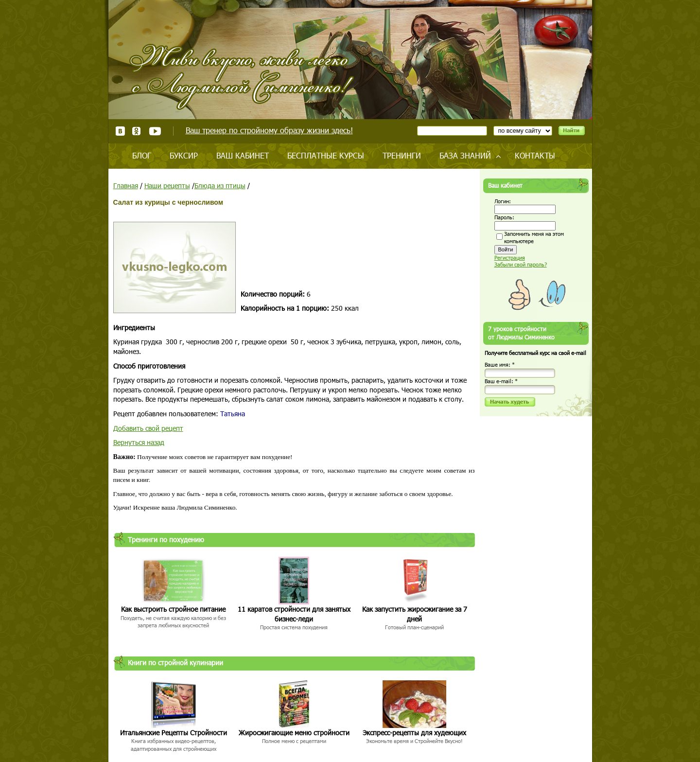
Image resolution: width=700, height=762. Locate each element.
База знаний (465, 155)
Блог (142, 155)
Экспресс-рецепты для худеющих (414, 733)
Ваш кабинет (243, 155)
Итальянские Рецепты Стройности (174, 733)
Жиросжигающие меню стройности (294, 733)
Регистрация (510, 257)
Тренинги (402, 155)
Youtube (155, 131)
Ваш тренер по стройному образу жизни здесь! (269, 130)
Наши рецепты (167, 186)
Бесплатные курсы (326, 155)
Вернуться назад (139, 442)
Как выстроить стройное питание (173, 609)
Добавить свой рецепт (148, 428)
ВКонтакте (120, 131)
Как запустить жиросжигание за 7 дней (415, 614)
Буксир (184, 155)
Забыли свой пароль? (521, 264)
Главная (126, 186)
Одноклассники (137, 131)
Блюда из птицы (220, 186)
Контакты (535, 155)
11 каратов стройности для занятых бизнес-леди (294, 614)
